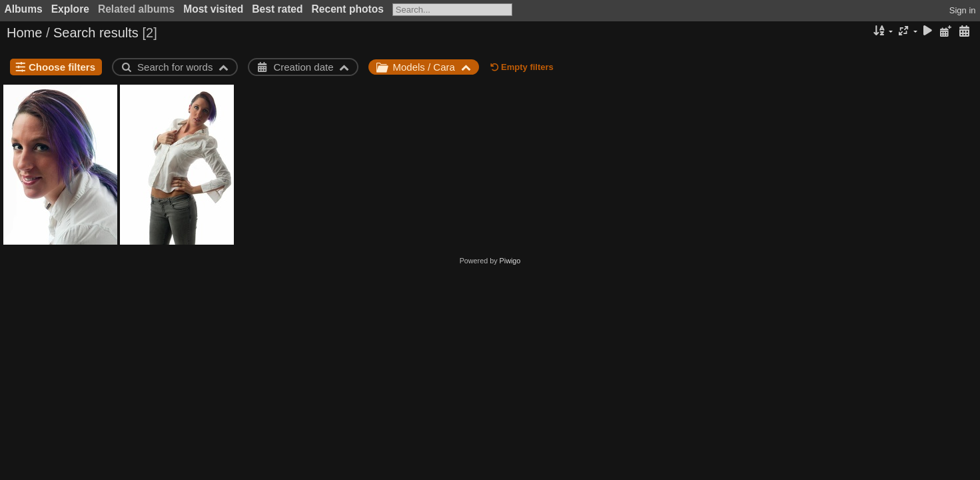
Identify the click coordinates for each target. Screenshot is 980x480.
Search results (96, 33)
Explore (70, 9)
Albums (24, 9)
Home (24, 33)
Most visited (213, 9)
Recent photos (348, 9)
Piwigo (510, 261)
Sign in (963, 10)
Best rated (277, 9)
